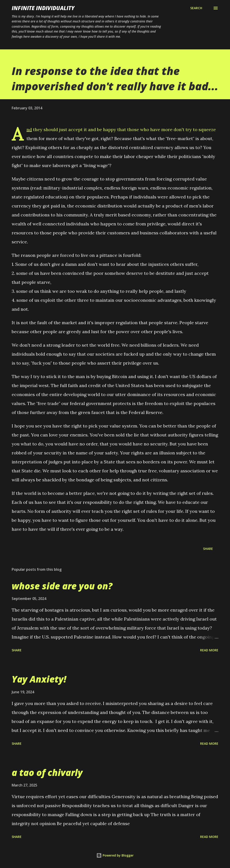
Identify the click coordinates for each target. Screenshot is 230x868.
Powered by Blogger (115, 855)
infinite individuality (43, 8)
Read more (209, 650)
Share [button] (208, 549)
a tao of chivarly (47, 772)
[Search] (196, 8)
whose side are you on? (62, 586)
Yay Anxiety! (39, 679)
